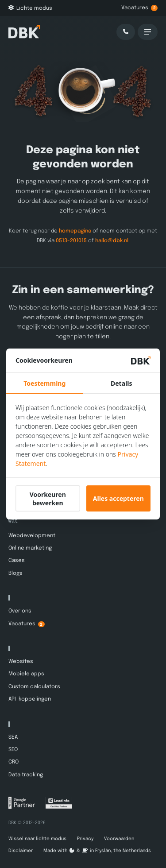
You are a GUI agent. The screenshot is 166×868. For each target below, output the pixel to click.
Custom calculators (34, 687)
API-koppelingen (30, 699)
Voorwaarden (119, 839)
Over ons (20, 611)
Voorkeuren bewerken (48, 499)
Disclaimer (21, 851)
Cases (17, 561)
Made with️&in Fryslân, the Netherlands (97, 851)
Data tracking (26, 775)
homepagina (75, 231)
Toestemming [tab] (44, 383)
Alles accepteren (118, 498)
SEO (13, 750)
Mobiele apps (26, 674)
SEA (13, 737)
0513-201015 (71, 240)
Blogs (15, 573)
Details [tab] (121, 383)
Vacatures (139, 8)
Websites (21, 662)
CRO (14, 762)
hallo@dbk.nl (112, 240)
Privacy (85, 839)
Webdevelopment (32, 535)
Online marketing (30, 548)
